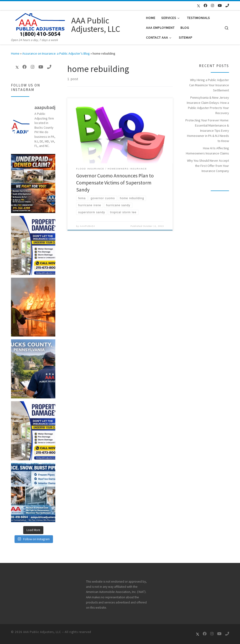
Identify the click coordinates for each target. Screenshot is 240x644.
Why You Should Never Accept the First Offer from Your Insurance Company (208, 166)
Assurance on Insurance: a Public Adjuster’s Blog (56, 53)
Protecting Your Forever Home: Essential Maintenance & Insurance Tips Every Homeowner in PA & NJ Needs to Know (207, 131)
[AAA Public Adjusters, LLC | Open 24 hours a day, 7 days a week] (40, 24)
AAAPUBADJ (88, 226)
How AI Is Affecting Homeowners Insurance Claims (207, 151)
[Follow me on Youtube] (220, 6)
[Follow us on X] (196, 6)
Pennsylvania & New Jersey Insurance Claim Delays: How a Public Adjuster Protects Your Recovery (208, 105)
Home (15, 53)
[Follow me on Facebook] (205, 6)
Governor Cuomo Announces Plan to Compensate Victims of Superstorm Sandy (115, 183)
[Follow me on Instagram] (212, 6)
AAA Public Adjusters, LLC (42, 632)
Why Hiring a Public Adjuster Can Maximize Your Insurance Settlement (209, 85)
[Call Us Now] (227, 6)
